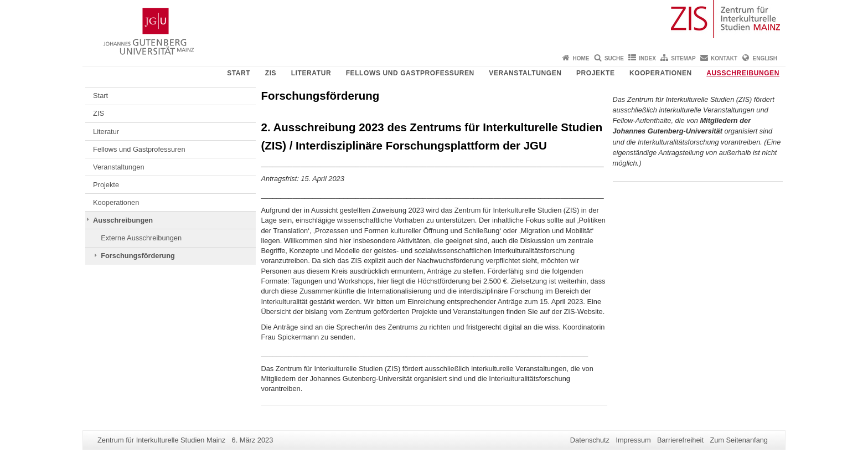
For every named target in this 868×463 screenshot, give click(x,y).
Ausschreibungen (743, 73)
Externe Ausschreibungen (141, 238)
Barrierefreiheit (680, 440)
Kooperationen (661, 73)
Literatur (311, 73)
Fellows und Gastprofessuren (410, 73)
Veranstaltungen (525, 73)
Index (647, 58)
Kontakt (724, 58)
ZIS (271, 73)
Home (581, 58)
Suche (614, 58)
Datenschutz (590, 440)
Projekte (595, 73)
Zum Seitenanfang (739, 440)
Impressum (633, 440)
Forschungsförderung (138, 256)
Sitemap (683, 58)
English (765, 58)
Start (239, 73)
